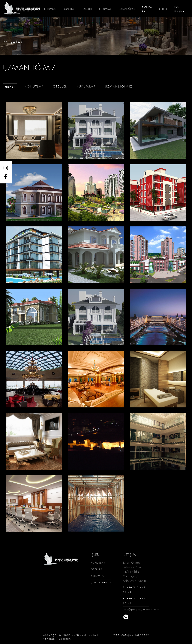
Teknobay (142, 635)
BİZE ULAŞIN (180, 9)
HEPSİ (10, 87)
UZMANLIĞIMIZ (127, 9)
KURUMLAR (105, 9)
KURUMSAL (50, 9)
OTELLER (87, 9)
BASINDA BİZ (147, 9)
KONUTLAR (69, 9)
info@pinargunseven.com (141, 610)
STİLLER (163, 9)
